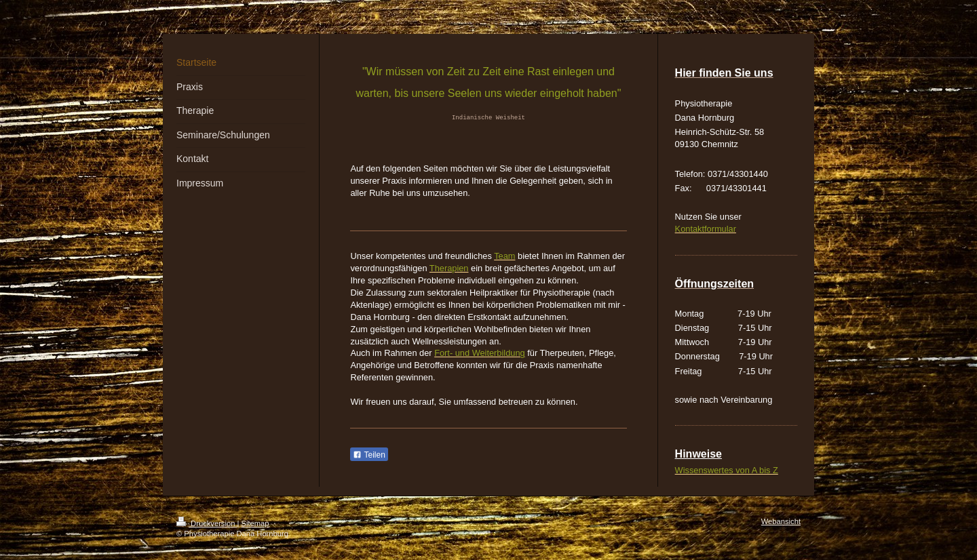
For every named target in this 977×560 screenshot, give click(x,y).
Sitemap (255, 523)
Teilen (369, 455)
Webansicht (781, 521)
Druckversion (207, 523)
